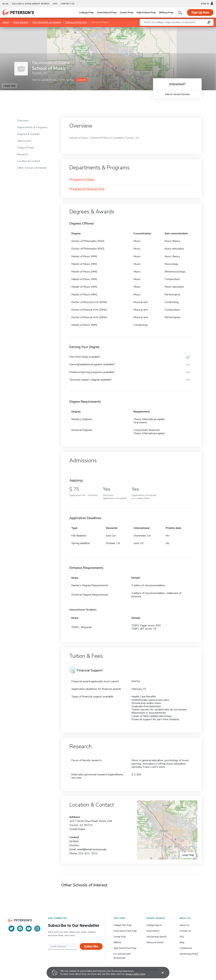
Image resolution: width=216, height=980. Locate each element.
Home (6, 22)
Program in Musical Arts (87, 189)
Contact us (67, 4)
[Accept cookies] (160, 973)
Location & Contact (28, 161)
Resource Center (155, 942)
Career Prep (126, 12)
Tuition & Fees (26, 148)
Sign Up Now (200, 12)
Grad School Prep (107, 12)
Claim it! (81, 80)
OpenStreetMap (193, 29)
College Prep (86, 12)
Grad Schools (21, 22)
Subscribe (91, 946)
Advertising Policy (189, 954)
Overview (23, 121)
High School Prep (146, 12)
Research (23, 154)
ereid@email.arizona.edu (92, 849)
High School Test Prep (125, 948)
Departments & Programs (32, 127)
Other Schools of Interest (32, 168)
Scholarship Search (157, 937)
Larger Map (10, 86)
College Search (154, 925)
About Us (184, 925)
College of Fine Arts (76, 22)
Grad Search (153, 931)
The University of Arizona (47, 22)
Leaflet (175, 29)
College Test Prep (123, 925)
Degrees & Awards (28, 134)
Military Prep (166, 12)
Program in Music (82, 180)
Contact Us (185, 931)
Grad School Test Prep (125, 931)
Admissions (24, 141)
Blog (5, 4)
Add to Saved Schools (177, 94)
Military (117, 942)
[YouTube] (29, 929)
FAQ (55, 4)
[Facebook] (20, 929)
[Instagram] (37, 929)
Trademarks (186, 948)
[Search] (180, 12)
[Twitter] (11, 929)
